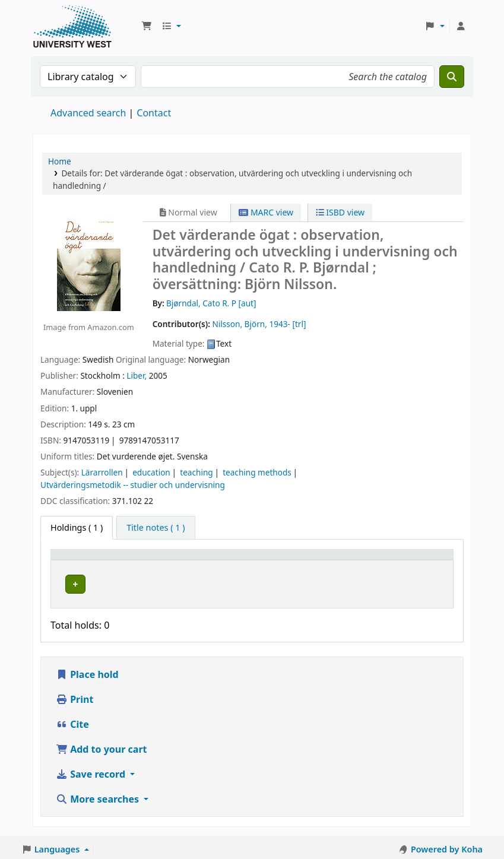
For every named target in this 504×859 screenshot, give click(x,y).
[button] (147, 26)
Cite (72, 721)
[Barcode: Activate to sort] (413, 560)
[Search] (452, 77)
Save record (92, 771)
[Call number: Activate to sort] (278, 560)
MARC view (266, 212)
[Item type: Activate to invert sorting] (86, 560)
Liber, (137, 375)
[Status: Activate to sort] (347, 560)
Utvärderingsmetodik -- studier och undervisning (133, 485)
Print (75, 696)
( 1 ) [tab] (77, 527)
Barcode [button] (397, 560)
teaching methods (257, 472)
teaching (196, 472)
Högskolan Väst (157, 582)
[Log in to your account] (461, 26)
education (151, 472)
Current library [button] (157, 560)
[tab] (156, 528)
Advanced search (88, 113)
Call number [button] (267, 560)
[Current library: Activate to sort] (178, 560)
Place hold (87, 671)
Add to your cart (102, 746)
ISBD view (340, 212)
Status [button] (339, 560)
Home (60, 161)
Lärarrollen (102, 472)
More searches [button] (99, 795)
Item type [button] (77, 560)
